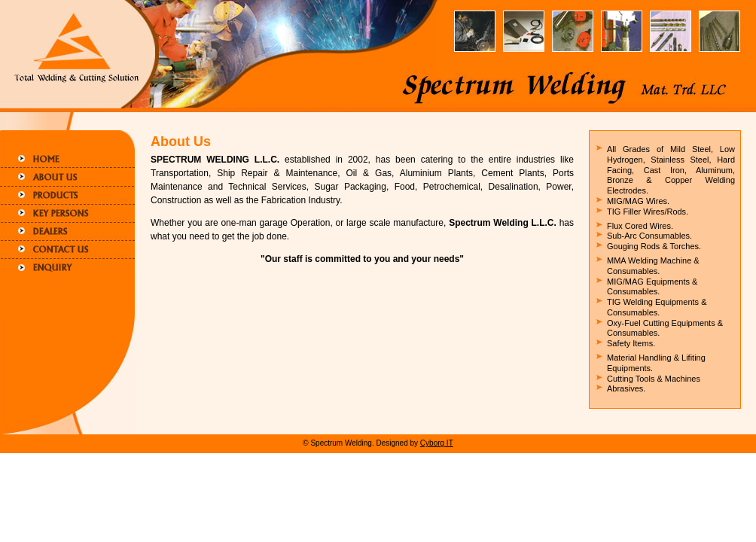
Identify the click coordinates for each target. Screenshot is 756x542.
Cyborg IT (437, 443)
